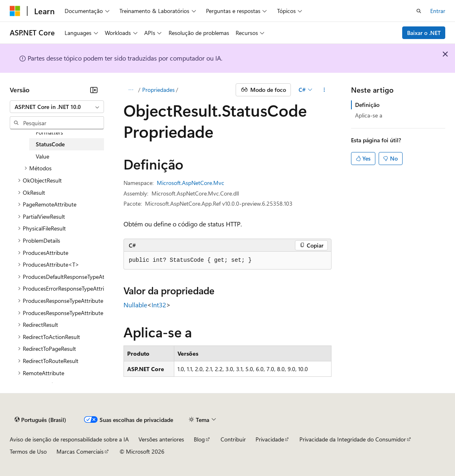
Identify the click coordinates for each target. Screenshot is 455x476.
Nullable (135, 305)
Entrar (438, 11)
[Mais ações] (324, 90)
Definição (367, 105)
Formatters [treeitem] (49, 132)
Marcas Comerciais (80, 451)
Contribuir (233, 439)
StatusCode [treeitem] (50, 144)
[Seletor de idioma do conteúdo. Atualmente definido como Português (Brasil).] (40, 419)
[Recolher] (94, 90)
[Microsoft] (15, 11)
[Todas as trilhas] (131, 90)
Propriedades (158, 90)
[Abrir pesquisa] (419, 11)
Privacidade (270, 439)
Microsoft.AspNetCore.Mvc (191, 183)
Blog (199, 439)
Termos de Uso (28, 451)
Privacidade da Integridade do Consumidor (353, 439)
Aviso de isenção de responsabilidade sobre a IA (69, 439)
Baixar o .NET (424, 33)
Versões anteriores (161, 439)
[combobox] (57, 107)
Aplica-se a (369, 115)
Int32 (159, 305)
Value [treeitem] (42, 156)
